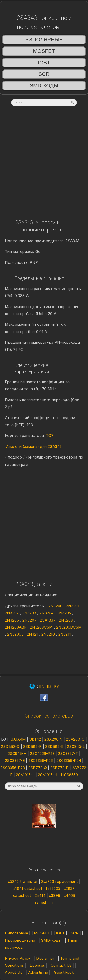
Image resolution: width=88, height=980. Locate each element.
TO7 (50, 435)
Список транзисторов (49, 716)
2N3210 (49, 634)
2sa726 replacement (60, 881)
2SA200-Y (54, 739)
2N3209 (67, 620)
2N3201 (73, 606)
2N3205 (65, 613)
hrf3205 (53, 888)
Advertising (38, 972)
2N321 (33, 634)
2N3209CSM (42, 627)
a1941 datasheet (28, 888)
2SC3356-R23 (13, 768)
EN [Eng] (42, 686)
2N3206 (13, 620)
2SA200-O (76, 739)
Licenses (37, 965)
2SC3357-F (69, 754)
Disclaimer (45, 958)
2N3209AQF (16, 627)
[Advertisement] (44, 165)
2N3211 (65, 634)
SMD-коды (44, 86)
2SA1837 (48, 620)
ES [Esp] (49, 686)
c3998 (55, 895)
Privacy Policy (18, 958)
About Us (14, 972)
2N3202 (12, 613)
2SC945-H (18, 754)
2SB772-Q (38, 768)
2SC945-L (76, 746)
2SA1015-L (26, 775)
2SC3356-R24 (69, 761)
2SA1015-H (48, 775)
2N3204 (47, 613)
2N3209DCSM (69, 627)
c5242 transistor (23, 881)
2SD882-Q (11, 746)
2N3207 (30, 620)
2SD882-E (55, 746)
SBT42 (36, 739)
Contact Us (61, 965)
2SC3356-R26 (41, 761)
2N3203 (30, 613)
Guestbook (64, 972)
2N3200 (56, 606)
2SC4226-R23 (43, 754)
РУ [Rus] (57, 686)
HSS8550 (69, 775)
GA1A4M (19, 739)
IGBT (44, 63)
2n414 (40, 895)
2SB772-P (60, 768)
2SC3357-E (15, 761)
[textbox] (44, 103)
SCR (44, 74)
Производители (20, 940)
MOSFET (44, 51)
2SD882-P (33, 746)
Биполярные (44, 40)
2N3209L (16, 634)
